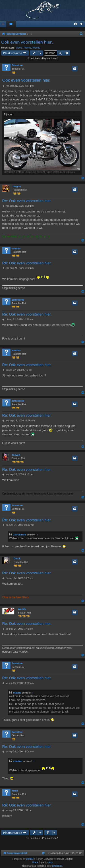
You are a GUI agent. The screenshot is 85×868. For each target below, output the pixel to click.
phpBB (30, 859)
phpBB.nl (57, 866)
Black (35, 862)
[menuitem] (11, 24)
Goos (19, 48)
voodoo (16, 248)
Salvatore (17, 65)
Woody (36, 48)
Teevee (27, 48)
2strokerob (18, 300)
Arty (51, 862)
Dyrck (17, 558)
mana (15, 791)
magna (17, 186)
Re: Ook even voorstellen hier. (27, 201)
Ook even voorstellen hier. (27, 42)
